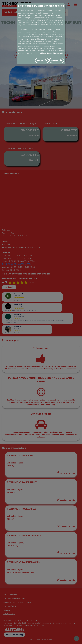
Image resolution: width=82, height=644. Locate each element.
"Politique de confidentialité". (50, 53)
